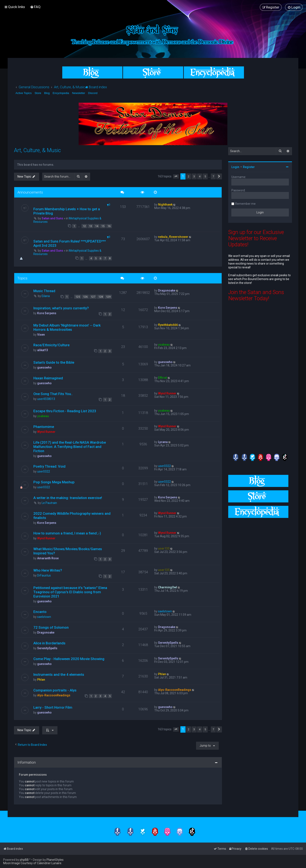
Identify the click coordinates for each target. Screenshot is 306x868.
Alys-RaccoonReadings (54, 695)
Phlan (41, 680)
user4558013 (46, 399)
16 (109, 226)
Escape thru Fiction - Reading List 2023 (65, 411)
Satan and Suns (52, 218)
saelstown (44, 617)
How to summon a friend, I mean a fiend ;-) (67, 533)
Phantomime (44, 427)
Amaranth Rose (48, 558)
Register (249, 167)
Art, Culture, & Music (37, 150)
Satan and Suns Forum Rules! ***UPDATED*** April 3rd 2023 (70, 243)
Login (235, 167)
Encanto (40, 612)
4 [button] (200, 176)
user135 (164, 548)
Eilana (46, 296)
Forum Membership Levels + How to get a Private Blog (67, 211)
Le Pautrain (49, 503)
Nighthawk (165, 205)
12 (84, 226)
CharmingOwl (168, 587)
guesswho (44, 367)
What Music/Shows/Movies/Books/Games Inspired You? (68, 551)
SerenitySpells (47, 648)
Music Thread (44, 291)
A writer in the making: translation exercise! (68, 498)
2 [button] (189, 176)
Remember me (245, 204)
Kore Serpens (47, 313)
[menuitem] (35, 7)
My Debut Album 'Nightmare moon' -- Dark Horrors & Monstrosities (67, 327)
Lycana (163, 442)
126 (85, 297)
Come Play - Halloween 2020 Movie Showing (69, 659)
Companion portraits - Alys (55, 690)
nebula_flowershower (173, 237)
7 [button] (213, 176)
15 (103, 226)
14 (97, 226)
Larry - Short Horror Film (53, 707)
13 (91, 226)
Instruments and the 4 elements (59, 674)
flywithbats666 (168, 325)
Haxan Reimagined (48, 378)
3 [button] (194, 176)
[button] (176, 177)
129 (108, 297)
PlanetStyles (55, 860)
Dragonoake (167, 290)
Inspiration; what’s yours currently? (61, 308)
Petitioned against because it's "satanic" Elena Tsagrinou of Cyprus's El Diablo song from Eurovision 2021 (70, 592)
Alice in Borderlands (49, 643)
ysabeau (164, 345)
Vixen (41, 335)
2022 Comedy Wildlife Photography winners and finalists (72, 516)
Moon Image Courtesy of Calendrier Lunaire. (33, 863)
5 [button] (205, 176)
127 (93, 297)
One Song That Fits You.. (53, 394)
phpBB (24, 860)
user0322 (44, 471)
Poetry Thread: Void (49, 466)
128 (101, 297)
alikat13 (43, 350)
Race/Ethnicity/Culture (51, 345)
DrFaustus (44, 575)
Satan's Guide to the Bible (54, 362)
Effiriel (163, 378)
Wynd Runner (167, 393)
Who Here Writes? (48, 570)
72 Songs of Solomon (51, 627)
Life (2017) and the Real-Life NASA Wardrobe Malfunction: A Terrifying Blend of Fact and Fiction (70, 447)
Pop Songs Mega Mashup (54, 482)
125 (78, 297)
